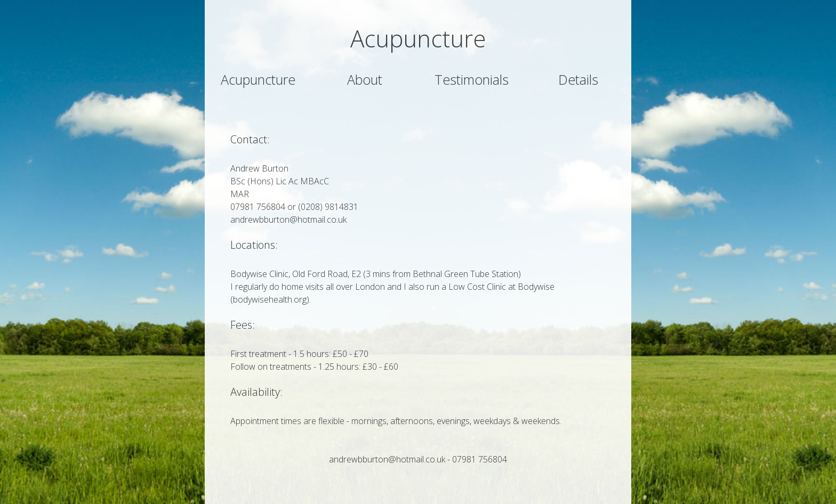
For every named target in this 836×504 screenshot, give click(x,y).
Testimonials (472, 79)
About (365, 79)
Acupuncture (258, 79)
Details (578, 79)
